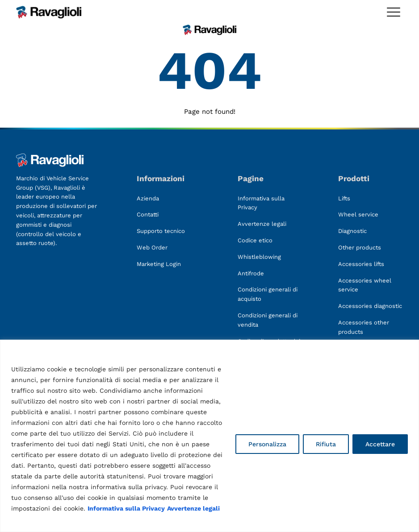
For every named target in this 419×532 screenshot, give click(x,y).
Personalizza (267, 444)
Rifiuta (326, 444)
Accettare (380, 444)
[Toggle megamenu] (394, 12)
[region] (209, 436)
